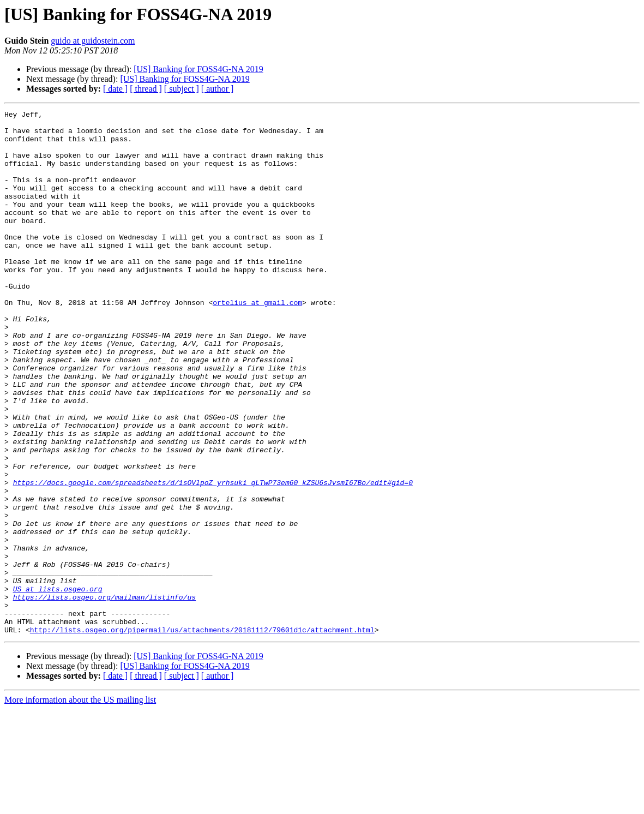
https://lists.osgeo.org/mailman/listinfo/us (104, 695)
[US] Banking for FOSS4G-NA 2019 (198, 69)
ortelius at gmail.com (257, 342)
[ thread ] (146, 89)
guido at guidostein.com (93, 41)
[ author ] (218, 89)
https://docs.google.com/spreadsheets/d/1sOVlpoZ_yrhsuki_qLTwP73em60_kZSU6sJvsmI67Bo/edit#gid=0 (213, 558)
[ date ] (115, 89)
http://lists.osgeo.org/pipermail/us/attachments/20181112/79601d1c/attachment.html (202, 734)
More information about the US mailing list (80, 804)
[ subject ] (182, 89)
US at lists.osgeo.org (58, 685)
